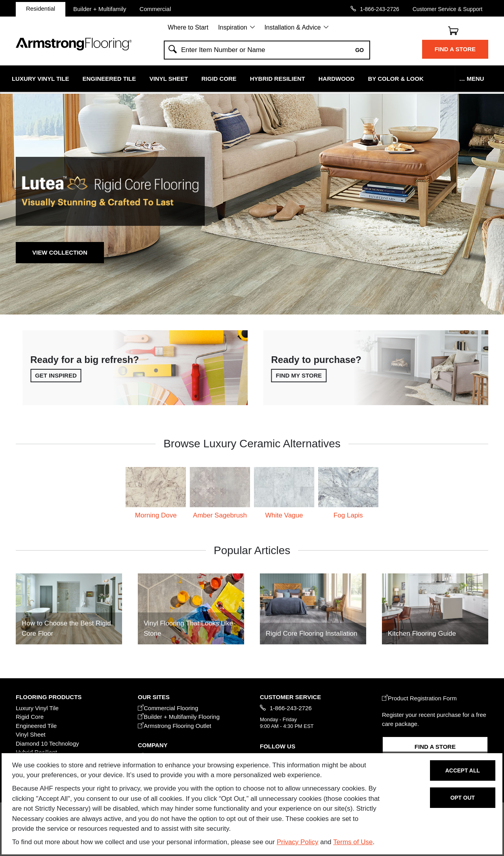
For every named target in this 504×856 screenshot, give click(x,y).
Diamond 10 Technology (47, 743)
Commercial (155, 9)
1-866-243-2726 (380, 9)
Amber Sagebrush (220, 515)
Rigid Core (219, 79)
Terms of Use (353, 842)
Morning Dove (156, 515)
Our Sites (154, 697)
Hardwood (337, 79)
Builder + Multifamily (100, 9)
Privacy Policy (298, 842)
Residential (41, 8)
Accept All (463, 770)
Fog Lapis (348, 515)
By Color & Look (396, 79)
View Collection (60, 252)
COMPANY (153, 745)
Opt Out (463, 798)
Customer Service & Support (447, 9)
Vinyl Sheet (169, 79)
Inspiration (233, 27)
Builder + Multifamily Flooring (179, 717)
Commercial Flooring (168, 708)
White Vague (284, 515)
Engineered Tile (109, 79)
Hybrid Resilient (278, 79)
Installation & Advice (292, 27)
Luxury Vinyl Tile (40, 79)
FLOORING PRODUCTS (49, 697)
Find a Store (455, 49)
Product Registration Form (419, 698)
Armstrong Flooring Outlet (175, 726)
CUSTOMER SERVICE (290, 697)
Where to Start (188, 27)
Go (359, 50)
